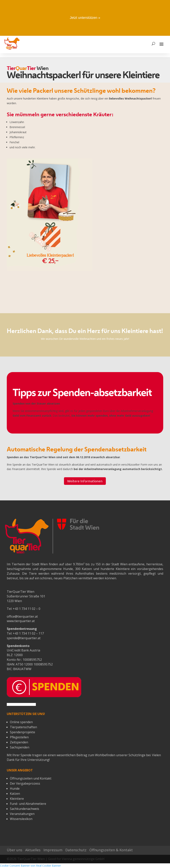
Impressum (53, 850)
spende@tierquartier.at (24, 638)
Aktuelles (33, 850)
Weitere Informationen (85, 481)
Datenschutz (76, 850)
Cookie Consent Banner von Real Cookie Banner (30, 866)
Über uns (15, 850)
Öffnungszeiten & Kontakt (111, 850)
